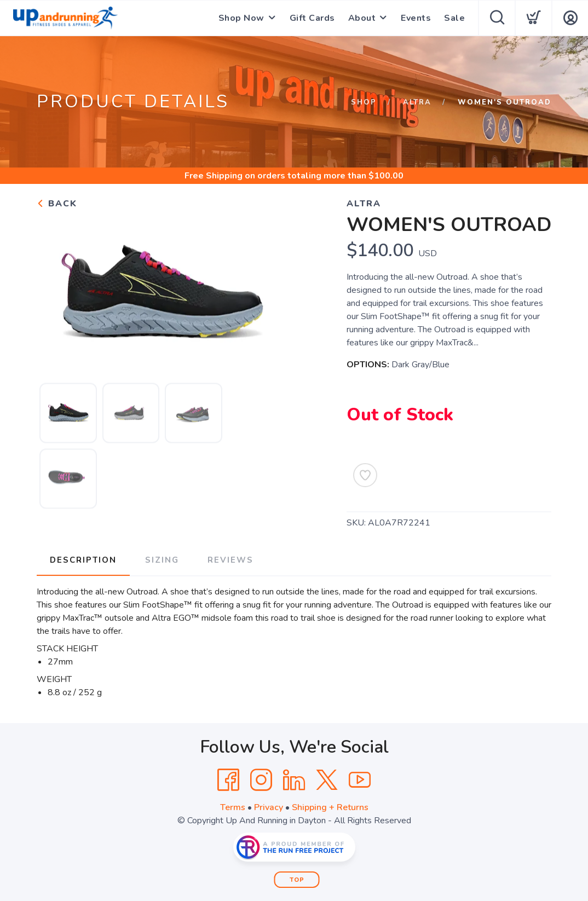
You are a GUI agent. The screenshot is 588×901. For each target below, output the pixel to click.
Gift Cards (312, 18)
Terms (233, 807)
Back (57, 204)
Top (297, 880)
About (362, 18)
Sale (454, 18)
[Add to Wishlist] (365, 475)
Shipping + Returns (330, 807)
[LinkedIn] (294, 780)
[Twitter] (327, 780)
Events (416, 18)
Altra (417, 102)
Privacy (269, 807)
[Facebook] (228, 780)
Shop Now (241, 18)
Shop (364, 102)
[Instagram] (261, 780)
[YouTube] (360, 780)
